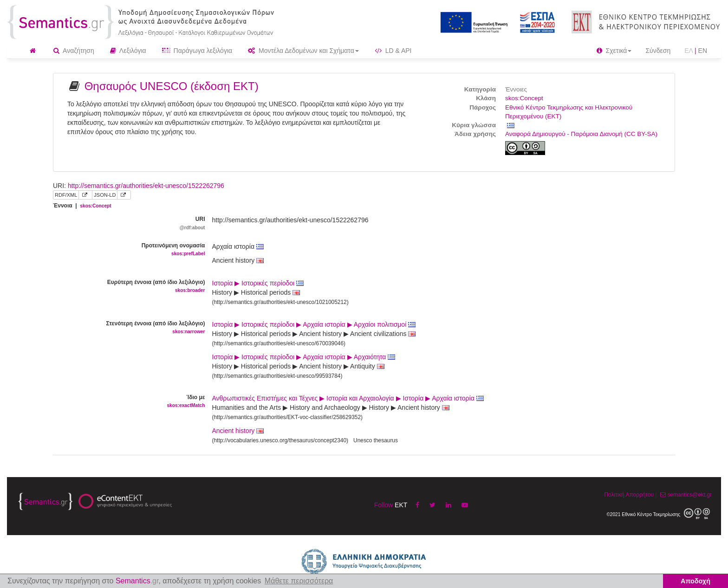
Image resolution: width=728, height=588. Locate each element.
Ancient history (234, 431)
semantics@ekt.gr (685, 495)
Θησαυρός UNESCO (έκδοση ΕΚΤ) (172, 86)
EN (703, 51)
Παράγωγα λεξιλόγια (197, 51)
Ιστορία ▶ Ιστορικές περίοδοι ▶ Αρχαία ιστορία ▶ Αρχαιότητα (304, 357)
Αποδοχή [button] (695, 581)
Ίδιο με (126, 402)
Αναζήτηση (74, 51)
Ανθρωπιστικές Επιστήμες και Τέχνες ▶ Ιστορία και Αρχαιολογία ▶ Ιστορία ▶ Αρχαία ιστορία (348, 398)
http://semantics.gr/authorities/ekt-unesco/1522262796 (146, 186)
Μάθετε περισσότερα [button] (299, 581)
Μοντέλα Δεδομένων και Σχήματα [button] (303, 51)
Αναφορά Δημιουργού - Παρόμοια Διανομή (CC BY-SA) (581, 134)
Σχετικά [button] (614, 51)
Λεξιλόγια (128, 51)
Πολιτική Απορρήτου (629, 495)
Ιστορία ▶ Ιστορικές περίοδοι (258, 283)
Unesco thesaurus (376, 440)
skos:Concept (524, 98)
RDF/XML (66, 195)
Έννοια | (82, 206)
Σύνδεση (658, 51)
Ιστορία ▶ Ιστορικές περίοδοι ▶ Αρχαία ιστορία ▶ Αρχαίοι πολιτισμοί (314, 324)
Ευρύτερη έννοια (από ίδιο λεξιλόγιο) (126, 287)
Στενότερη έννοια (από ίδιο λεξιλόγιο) (126, 328)
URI (126, 223)
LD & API (393, 51)
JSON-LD (105, 195)
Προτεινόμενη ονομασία (126, 250)
